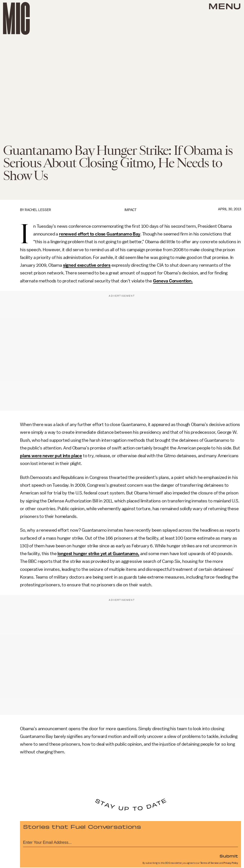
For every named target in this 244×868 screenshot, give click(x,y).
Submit (229, 856)
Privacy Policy (231, 863)
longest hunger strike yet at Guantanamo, (98, 554)
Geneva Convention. (173, 281)
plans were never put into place (51, 456)
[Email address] (130, 842)
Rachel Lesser (38, 210)
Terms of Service (209, 863)
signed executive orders (87, 265)
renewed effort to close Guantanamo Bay (100, 234)
